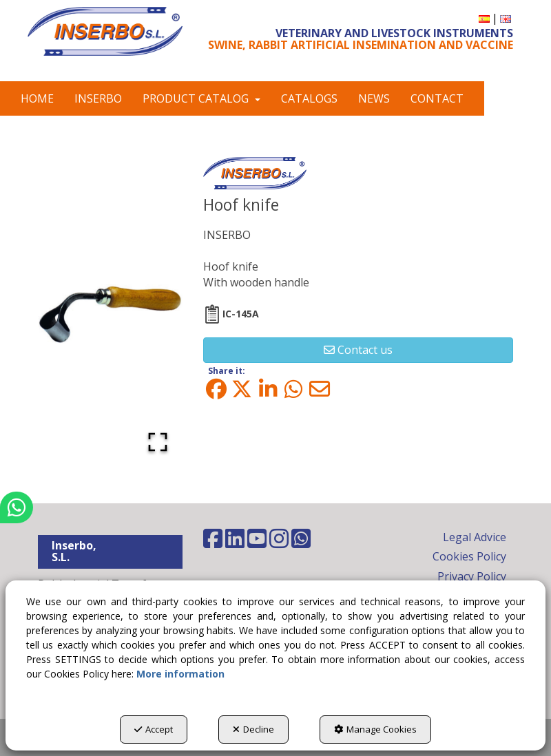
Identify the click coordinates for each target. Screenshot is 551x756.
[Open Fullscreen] (158, 442)
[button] (105, 31)
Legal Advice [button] (475, 537)
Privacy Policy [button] (472, 576)
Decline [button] (253, 729)
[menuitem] (484, 18)
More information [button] (180, 674)
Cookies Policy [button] (469, 556)
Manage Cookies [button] (375, 729)
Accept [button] (154, 729)
